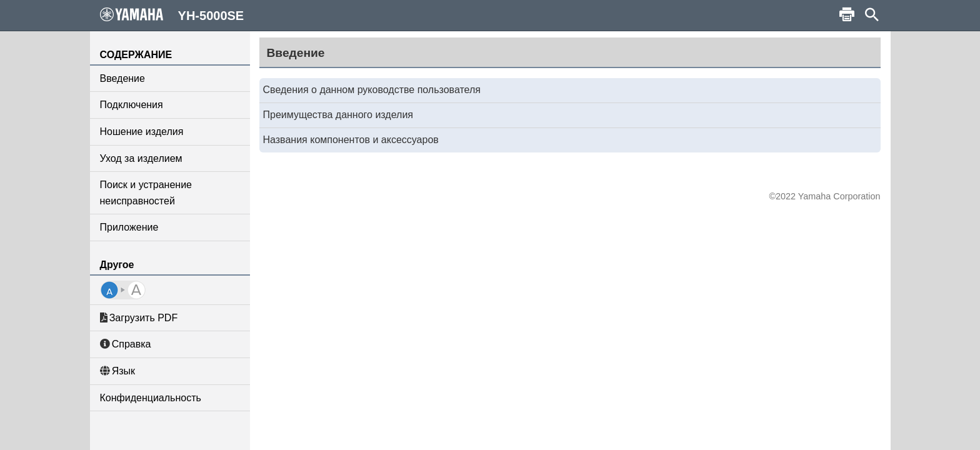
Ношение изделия (142, 132)
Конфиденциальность (151, 398)
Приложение (129, 227)
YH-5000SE (172, 15)
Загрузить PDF (139, 318)
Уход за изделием (141, 158)
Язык (118, 371)
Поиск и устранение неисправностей (146, 193)
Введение (122, 78)
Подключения (132, 105)
